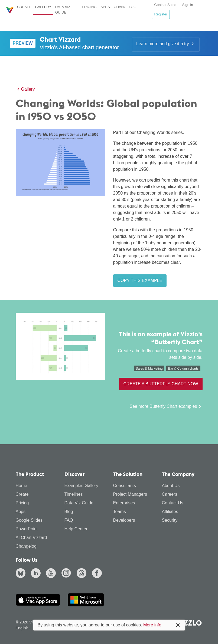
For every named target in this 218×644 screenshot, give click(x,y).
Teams (120, 512)
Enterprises (124, 503)
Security (170, 520)
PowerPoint (27, 529)
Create (24, 7)
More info (152, 625)
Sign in (188, 5)
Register (161, 14)
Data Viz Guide (63, 10)
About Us (171, 486)
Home (22, 486)
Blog (69, 512)
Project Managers (130, 494)
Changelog (125, 7)
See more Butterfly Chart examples (166, 406)
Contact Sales (165, 5)
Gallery (43, 7)
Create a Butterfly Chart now (161, 384)
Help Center (76, 529)
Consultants (125, 486)
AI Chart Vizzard (31, 538)
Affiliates (170, 512)
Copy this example (140, 280)
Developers (124, 520)
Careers (170, 494)
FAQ (69, 520)
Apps (105, 7)
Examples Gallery (81, 486)
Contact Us (173, 503)
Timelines (74, 494)
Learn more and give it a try (166, 44)
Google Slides (29, 520)
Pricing (89, 7)
